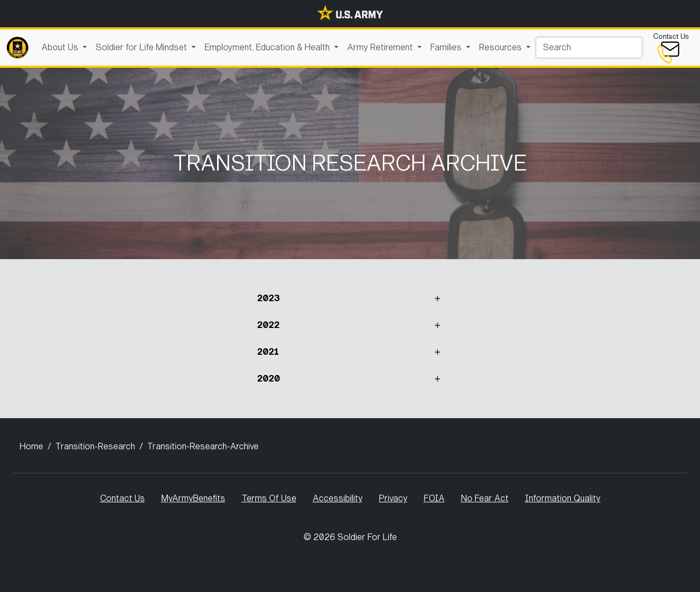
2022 (268, 325)
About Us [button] (61, 47)
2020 (269, 379)
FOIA (434, 498)
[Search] (589, 48)
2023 (269, 298)
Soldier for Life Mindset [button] (142, 47)
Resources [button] (501, 47)
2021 (268, 352)
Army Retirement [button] (381, 47)
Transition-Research (95, 446)
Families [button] (447, 47)
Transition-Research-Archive (203, 446)
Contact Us (122, 498)
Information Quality (563, 498)
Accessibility (338, 498)
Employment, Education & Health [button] (268, 47)
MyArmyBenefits (193, 498)
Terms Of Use (269, 498)
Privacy (393, 498)
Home (31, 446)
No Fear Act (485, 498)
